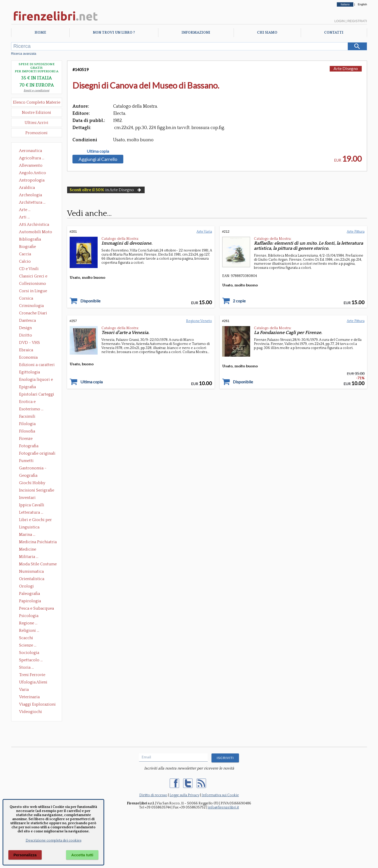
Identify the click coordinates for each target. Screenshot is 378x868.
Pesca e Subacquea (36, 608)
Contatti (334, 33)
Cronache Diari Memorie (33, 314)
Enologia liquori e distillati (36, 380)
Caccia (25, 254)
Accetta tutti (82, 855)
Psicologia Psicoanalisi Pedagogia (30, 616)
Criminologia (31, 306)
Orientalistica (32, 579)
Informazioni (196, 33)
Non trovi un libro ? (114, 33)
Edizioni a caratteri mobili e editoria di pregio (37, 365)
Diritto (26, 335)
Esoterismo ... (31, 409)
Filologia (27, 424)
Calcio (25, 261)
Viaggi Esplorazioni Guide (37, 705)
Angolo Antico (33, 173)
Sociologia (29, 653)
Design (25, 328)
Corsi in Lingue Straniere (33, 291)
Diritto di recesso (153, 795)
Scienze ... (28, 645)
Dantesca (27, 320)
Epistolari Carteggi (37, 394)
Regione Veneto (199, 321)
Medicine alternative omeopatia (29, 550)
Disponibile (90, 301)
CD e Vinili (29, 269)
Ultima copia (98, 151)
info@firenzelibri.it (223, 807)
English (362, 4)
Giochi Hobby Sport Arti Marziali (37, 483)
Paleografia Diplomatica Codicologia (31, 594)
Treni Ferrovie (32, 675)
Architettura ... (32, 202)
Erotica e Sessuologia (30, 402)
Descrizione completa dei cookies (54, 841)
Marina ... (27, 535)
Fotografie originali (37, 453)
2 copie (239, 301)
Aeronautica (31, 151)
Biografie (27, 247)
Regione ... (28, 623)
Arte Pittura (356, 232)
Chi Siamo (267, 33)
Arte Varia (204, 232)
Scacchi (26, 638)
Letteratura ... (31, 512)
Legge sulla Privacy (184, 795)
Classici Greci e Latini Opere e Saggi (38, 277)
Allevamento (31, 165)
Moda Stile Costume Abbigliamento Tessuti (38, 565)
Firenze (26, 439)
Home (40, 33)
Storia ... (26, 667)
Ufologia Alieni (33, 682)
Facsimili (27, 416)
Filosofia (27, 431)
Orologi (26, 586)
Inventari (27, 498)
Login (339, 21)
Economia (28, 357)
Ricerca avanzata (24, 54)
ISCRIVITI (225, 758)
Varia (24, 690)
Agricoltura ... (32, 158)
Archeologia (31, 195)
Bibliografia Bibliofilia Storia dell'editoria (34, 240)
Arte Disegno (346, 68)
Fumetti (26, 461)
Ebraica (26, 350)
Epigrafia (27, 387)
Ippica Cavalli (32, 505)
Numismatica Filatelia (31, 572)
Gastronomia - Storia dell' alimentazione (33, 469)
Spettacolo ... (31, 660)
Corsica (26, 298)
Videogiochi (31, 712)
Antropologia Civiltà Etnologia (35, 181)
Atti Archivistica (34, 225)
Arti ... (24, 217)
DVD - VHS (29, 343)
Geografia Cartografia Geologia (30, 476)
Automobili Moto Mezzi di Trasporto (37, 232)
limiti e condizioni (36, 90)
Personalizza (25, 855)
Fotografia (29, 446)
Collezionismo (33, 284)
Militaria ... (29, 557)
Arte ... (25, 210)
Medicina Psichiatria (38, 542)
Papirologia (30, 601)
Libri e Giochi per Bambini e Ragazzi (36, 520)
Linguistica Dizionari (29, 528)
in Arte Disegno (106, 190)
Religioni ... (29, 631)
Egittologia (29, 372)
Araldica (27, 188)
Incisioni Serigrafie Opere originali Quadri (37, 491)
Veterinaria (29, 697)
